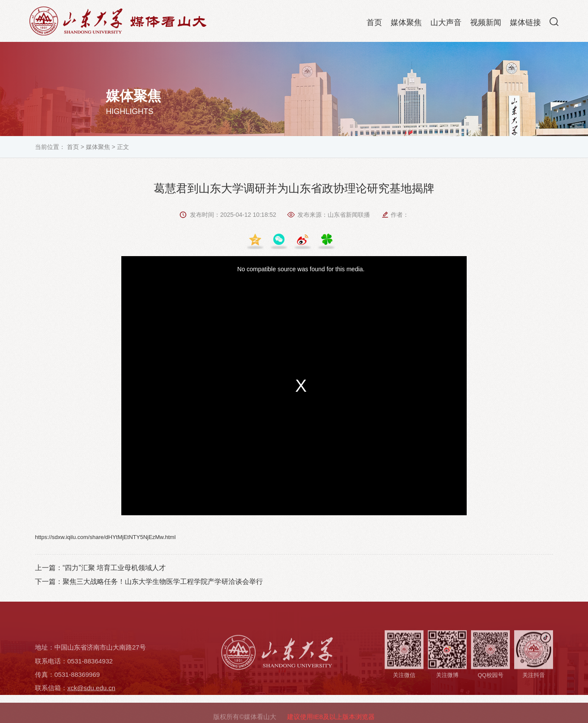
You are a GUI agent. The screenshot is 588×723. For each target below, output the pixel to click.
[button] (554, 23)
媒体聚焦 (406, 24)
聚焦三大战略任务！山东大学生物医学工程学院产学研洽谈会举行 (163, 582)
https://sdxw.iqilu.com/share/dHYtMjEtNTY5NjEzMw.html (105, 537)
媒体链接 (525, 24)
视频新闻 (486, 24)
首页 (374, 24)
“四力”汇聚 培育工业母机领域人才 (114, 568)
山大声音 (446, 24)
